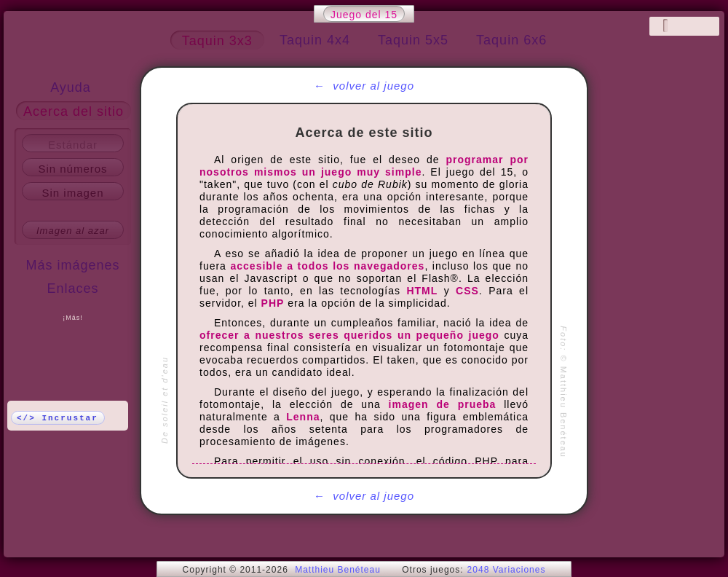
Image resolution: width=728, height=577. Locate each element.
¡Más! (73, 318)
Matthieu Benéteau (338, 570)
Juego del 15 (364, 15)
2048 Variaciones (507, 570)
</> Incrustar (58, 418)
